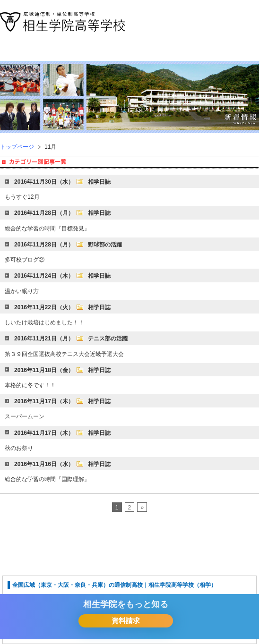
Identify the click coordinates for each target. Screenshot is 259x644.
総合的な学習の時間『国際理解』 (47, 479)
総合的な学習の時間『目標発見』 (47, 229)
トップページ (17, 147)
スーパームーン (25, 416)
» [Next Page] (142, 508)
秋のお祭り (19, 448)
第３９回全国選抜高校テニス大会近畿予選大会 (64, 354)
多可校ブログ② (25, 260)
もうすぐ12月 (22, 197)
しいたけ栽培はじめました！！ (44, 322)
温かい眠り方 (22, 291)
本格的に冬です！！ (30, 385)
